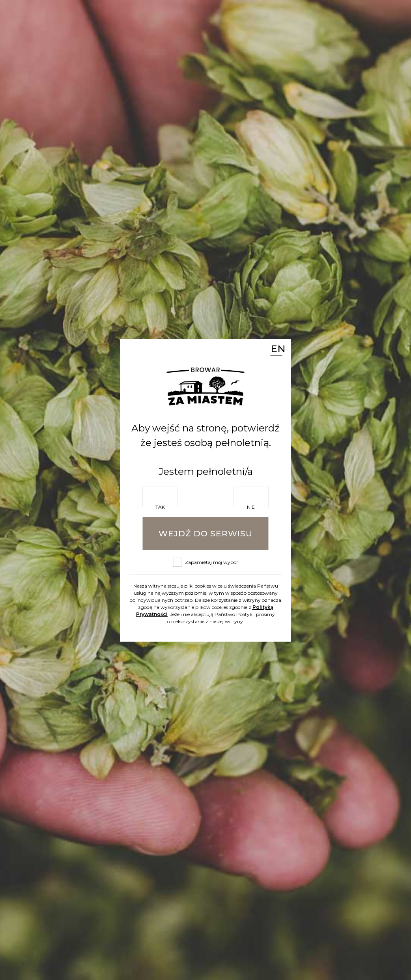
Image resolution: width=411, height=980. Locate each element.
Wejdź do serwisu (205, 533)
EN (276, 348)
